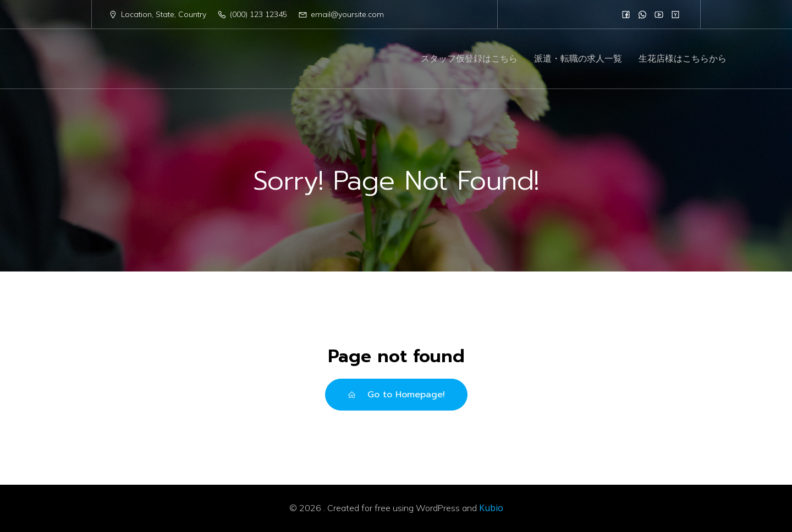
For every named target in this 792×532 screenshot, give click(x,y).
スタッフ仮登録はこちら (469, 59)
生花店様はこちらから (683, 59)
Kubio (491, 508)
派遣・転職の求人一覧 (578, 59)
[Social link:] (626, 14)
